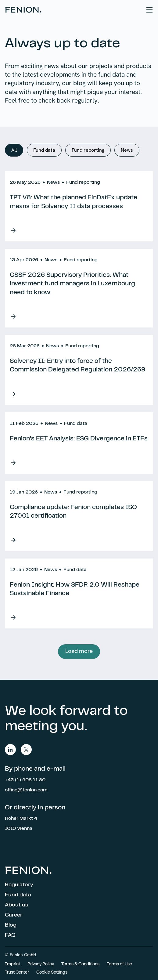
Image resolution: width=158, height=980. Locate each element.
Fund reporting (88, 150)
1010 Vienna (19, 829)
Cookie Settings (52, 973)
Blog (11, 925)
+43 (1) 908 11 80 (25, 780)
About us (16, 905)
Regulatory (19, 885)
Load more (79, 652)
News (127, 150)
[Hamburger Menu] (149, 10)
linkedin (10, 750)
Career (14, 915)
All (14, 150)
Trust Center (17, 973)
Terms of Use (119, 964)
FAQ (10, 935)
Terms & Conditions (80, 964)
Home (23, 10)
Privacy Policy (41, 964)
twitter (26, 750)
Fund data (44, 150)
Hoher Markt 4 (21, 819)
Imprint (13, 964)
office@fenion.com (26, 790)
